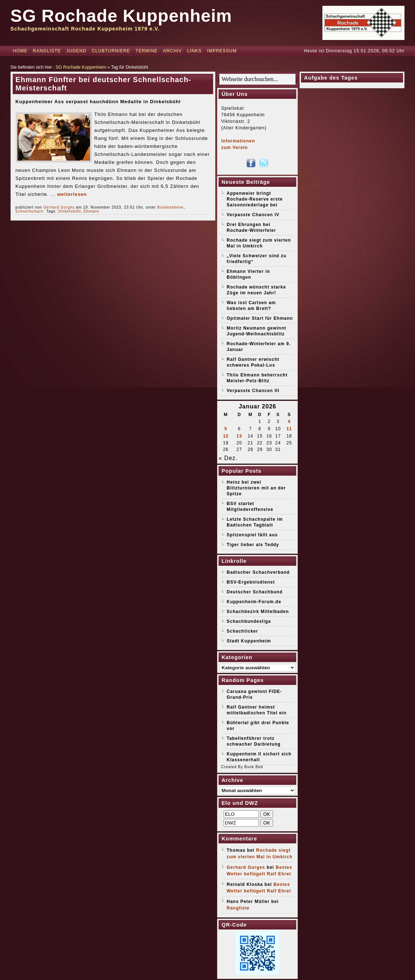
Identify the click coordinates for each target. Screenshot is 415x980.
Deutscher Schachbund (255, 592)
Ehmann (91, 211)
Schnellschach (30, 211)
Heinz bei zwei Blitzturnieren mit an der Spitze (256, 488)
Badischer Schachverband (258, 572)
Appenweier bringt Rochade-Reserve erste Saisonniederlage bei (255, 199)
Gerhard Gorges (59, 207)
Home (20, 51)
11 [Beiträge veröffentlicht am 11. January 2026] (289, 429)
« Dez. (228, 458)
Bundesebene (170, 207)
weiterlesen (72, 194)
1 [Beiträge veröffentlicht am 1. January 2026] (260, 422)
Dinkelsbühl (70, 211)
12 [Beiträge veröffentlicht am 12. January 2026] (226, 436)
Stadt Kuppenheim (249, 641)
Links (195, 51)
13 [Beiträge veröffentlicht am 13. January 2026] (239, 436)
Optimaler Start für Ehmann (260, 318)
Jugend (76, 51)
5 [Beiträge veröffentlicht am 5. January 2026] (226, 429)
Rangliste (47, 51)
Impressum (222, 51)
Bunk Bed (254, 767)
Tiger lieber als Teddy (253, 545)
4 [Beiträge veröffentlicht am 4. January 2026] (289, 422)
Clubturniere (111, 51)
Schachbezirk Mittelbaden (258, 612)
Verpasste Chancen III (253, 391)
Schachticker (242, 631)
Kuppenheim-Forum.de (254, 602)
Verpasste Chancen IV (253, 215)
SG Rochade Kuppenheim (121, 16)
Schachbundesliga (249, 621)
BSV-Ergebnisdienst (251, 582)
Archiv (172, 51)
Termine (147, 51)
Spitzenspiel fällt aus (252, 535)
